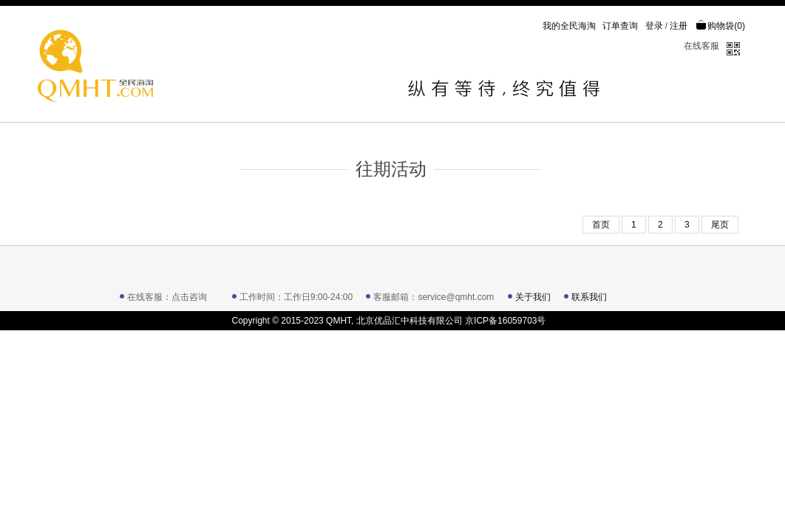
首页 (601, 225)
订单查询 (620, 26)
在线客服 (701, 46)
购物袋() (720, 26)
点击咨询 (189, 297)
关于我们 (533, 297)
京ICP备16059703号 (505, 321)
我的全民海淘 (569, 26)
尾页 (720, 225)
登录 (654, 26)
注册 (679, 26)
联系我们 (589, 297)
